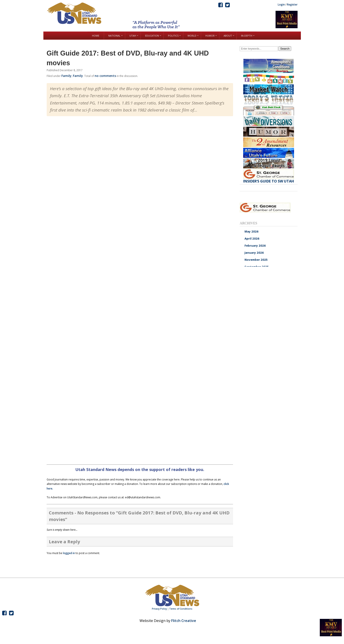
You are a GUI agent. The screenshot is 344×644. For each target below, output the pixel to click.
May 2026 (251, 231)
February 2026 (255, 246)
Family (66, 76)
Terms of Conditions (181, 609)
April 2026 (252, 238)
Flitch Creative (184, 621)
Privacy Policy (159, 609)
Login (281, 5)
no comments (105, 76)
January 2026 (254, 253)
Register (292, 5)
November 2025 (256, 260)
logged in (69, 553)
